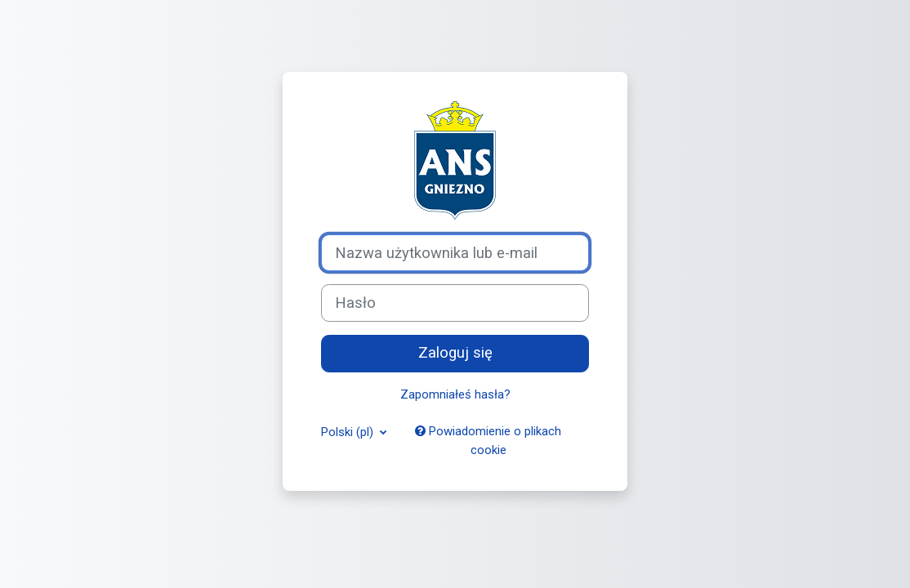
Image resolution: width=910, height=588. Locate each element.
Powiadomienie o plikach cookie (488, 440)
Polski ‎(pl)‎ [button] (349, 432)
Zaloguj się (455, 353)
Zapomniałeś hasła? (455, 394)
